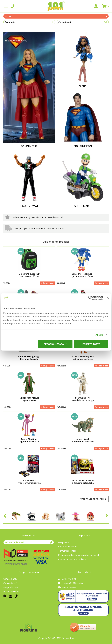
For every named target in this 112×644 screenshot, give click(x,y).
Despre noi (64, 542)
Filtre (56, 16)
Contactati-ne (67, 587)
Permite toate (91, 344)
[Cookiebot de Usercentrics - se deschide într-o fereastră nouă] (90, 298)
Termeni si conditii (67, 551)
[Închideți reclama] (108, 298)
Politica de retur (11, 591)
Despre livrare (11, 587)
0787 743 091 (67, 579)
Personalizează (56, 344)
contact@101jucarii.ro (71, 583)
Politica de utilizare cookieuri (72, 559)
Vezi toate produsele (93, 499)
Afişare (99, 335)
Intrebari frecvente (68, 546)
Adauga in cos (48, 283)
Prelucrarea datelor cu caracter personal (78, 555)
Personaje (29, 22)
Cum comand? (10, 579)
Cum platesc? (10, 583)
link (62, 217)
